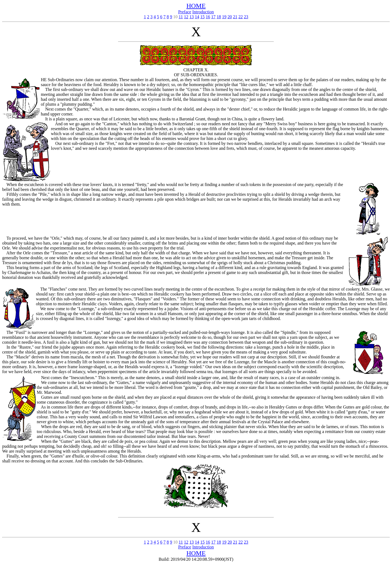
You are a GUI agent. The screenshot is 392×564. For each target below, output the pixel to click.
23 (246, 17)
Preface (185, 12)
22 (241, 17)
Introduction (203, 12)
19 (224, 17)
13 (192, 17)
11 (181, 17)
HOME (196, 6)
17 (213, 17)
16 (208, 17)
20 (230, 17)
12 (186, 17)
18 (219, 17)
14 (197, 17)
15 (203, 17)
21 (235, 17)
